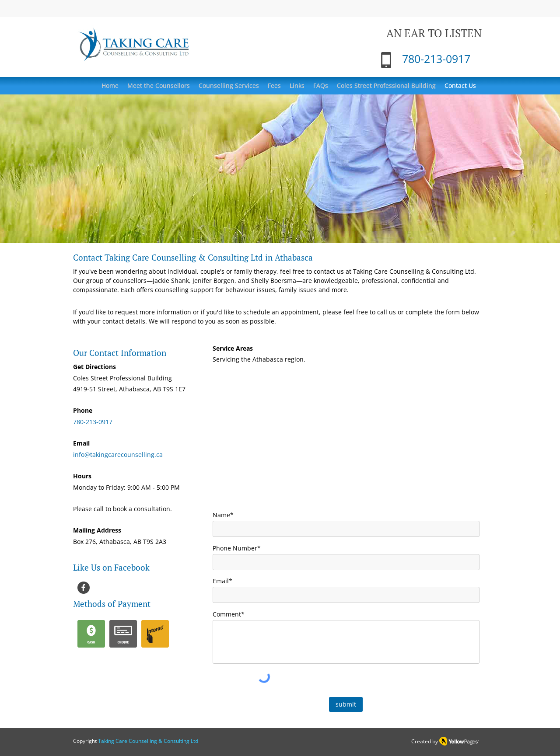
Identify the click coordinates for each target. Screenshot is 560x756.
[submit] (346, 704)
